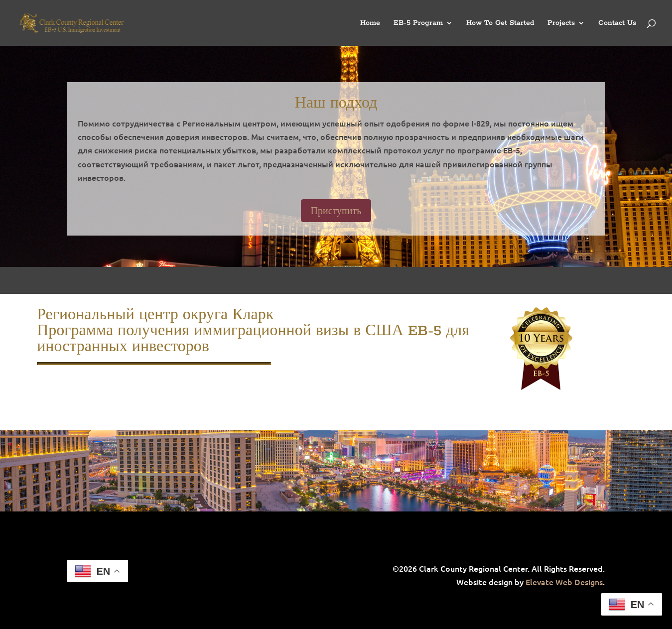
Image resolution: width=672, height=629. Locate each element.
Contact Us (617, 23)
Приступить (336, 211)
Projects (561, 23)
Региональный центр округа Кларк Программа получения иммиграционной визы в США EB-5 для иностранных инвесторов (253, 331)
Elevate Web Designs (564, 582)
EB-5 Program (418, 23)
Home (370, 23)
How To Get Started (500, 23)
